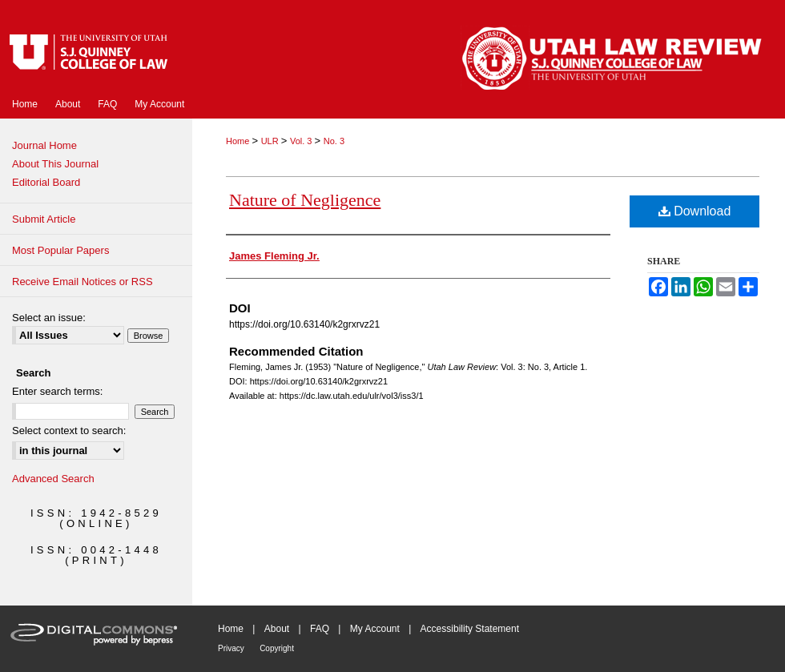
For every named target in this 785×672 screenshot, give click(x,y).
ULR (271, 141)
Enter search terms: (57, 391)
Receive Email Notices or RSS (83, 282)
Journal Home (44, 145)
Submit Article (44, 219)
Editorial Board (46, 182)
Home (239, 141)
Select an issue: (49, 318)
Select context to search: (69, 431)
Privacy (231, 648)
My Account (375, 629)
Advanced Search (53, 479)
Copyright (277, 648)
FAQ (320, 629)
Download (695, 211)
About (277, 629)
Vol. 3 (302, 141)
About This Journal (55, 164)
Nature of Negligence (305, 200)
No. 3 (334, 141)
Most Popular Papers (60, 250)
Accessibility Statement (470, 629)
